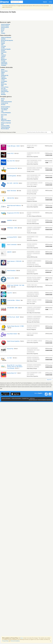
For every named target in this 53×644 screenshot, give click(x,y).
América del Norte (5, 24)
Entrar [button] (50, 2)
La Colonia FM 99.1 (12, 237)
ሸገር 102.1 (10, 358)
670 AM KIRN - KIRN (12, 308)
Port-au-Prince (5, 87)
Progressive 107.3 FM (13, 213)
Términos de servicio (6, 398)
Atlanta (3, 70)
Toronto (3, 93)
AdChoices (32, 398)
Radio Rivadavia (11, 271)
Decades (3, 105)
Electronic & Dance (6, 107)
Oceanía (3, 33)
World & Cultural (5, 129)
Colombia (3, 46)
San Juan (3, 89)
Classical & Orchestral (6, 102)
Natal (2, 86)
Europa (3, 29)
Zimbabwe (4, 65)
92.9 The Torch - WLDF (13, 317)
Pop (2, 118)
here (22, 638)
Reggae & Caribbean (6, 121)
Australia (3, 39)
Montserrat (4, 59)
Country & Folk (5, 103)
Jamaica (3, 56)
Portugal (3, 61)
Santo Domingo (5, 92)
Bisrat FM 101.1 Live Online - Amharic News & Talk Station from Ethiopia (15, 367)
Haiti (2, 54)
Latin (2, 111)
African (3, 99)
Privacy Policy (5, 641)
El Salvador (4, 52)
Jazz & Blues (4, 110)
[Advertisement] (15, 140)
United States (4, 64)
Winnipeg (3, 94)
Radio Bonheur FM (12, 168)
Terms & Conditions (15, 641)
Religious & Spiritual (6, 123)
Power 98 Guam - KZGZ (13, 146)
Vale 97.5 (10, 293)
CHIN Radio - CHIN (12, 228)
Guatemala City (5, 75)
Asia (2, 32)
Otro (2, 116)
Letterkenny (4, 78)
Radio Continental (12, 245)
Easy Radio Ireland (12, 334)
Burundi (3, 42)
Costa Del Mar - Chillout (13, 300)
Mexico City (4, 84)
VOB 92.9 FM (10, 198)
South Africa (4, 62)
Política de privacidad (16, 398)
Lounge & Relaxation (6, 113)
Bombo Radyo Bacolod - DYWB (15, 326)
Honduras (3, 55)
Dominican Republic (6, 49)
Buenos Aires (4, 71)
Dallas (3, 74)
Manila (3, 83)
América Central (5, 26)
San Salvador (4, 90)
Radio (45, 2)
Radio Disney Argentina (13, 341)
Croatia (3, 48)
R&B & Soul (4, 119)
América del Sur (5, 27)
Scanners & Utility (5, 126)
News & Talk (4, 115)
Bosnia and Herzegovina (7, 40)
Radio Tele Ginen (12, 191)
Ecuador (3, 51)
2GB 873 (9, 252)
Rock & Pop (10, 349)
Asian (2, 100)
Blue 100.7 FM (11, 161)
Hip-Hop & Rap (5, 108)
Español (40, 393)
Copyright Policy (25, 398)
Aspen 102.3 (10, 153)
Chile (2, 45)
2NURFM (9, 220)
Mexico (3, 58)
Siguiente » (49, 380)
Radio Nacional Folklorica (14, 206)
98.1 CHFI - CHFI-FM (12, 183)
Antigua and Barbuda (6, 38)
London (3, 80)
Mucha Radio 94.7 (12, 373)
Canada (3, 43)
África (3, 30)
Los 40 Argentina (12, 176)
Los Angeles (4, 81)
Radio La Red (11, 278)
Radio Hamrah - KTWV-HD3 (14, 261)
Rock (2, 124)
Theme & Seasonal (6, 127)
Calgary (3, 73)
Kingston (3, 77)
